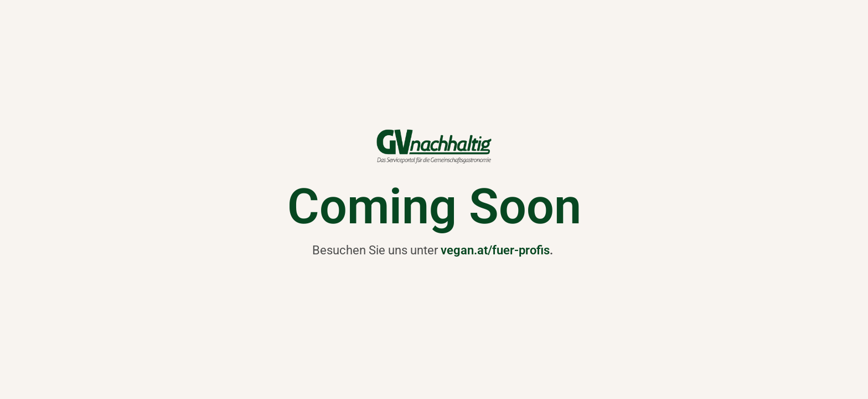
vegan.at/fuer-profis (495, 250)
